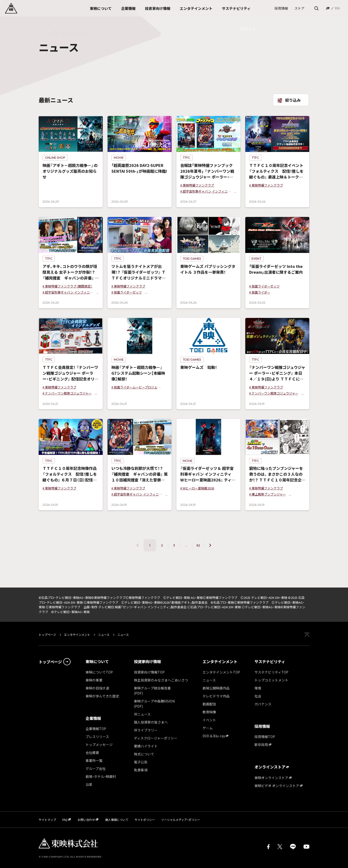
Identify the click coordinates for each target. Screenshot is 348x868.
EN (337, 8)
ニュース (104, 635)
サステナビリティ (270, 661)
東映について (97, 661)
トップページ (48, 635)
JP (328, 8)
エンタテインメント (77, 635)
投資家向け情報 (147, 661)
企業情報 (93, 718)
